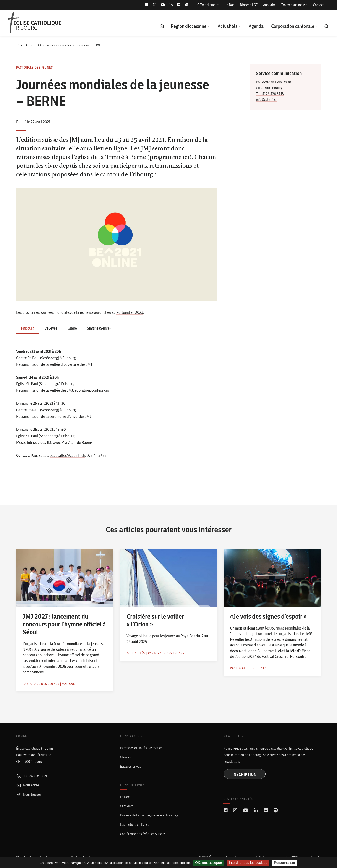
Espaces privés (130, 766)
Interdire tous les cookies (248, 863)
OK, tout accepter (209, 863)
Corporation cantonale (293, 26)
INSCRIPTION (245, 774)
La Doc (230, 5)
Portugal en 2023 (130, 312)
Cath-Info (127, 806)
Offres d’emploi (208, 5)
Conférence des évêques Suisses (143, 834)
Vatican (69, 684)
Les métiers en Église (135, 825)
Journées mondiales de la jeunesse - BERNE (74, 45)
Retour (24, 45)
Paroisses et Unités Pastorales (141, 748)
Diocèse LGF (249, 5)
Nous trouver (29, 794)
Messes (125, 757)
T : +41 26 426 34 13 (270, 94)
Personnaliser (285, 863)
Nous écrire (28, 785)
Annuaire (269, 5)
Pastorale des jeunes (35, 68)
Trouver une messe (294, 5)
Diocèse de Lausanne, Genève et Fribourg (149, 815)
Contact (318, 5)
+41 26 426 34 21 (32, 776)
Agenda (256, 26)
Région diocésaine (189, 26)
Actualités (228, 26)
